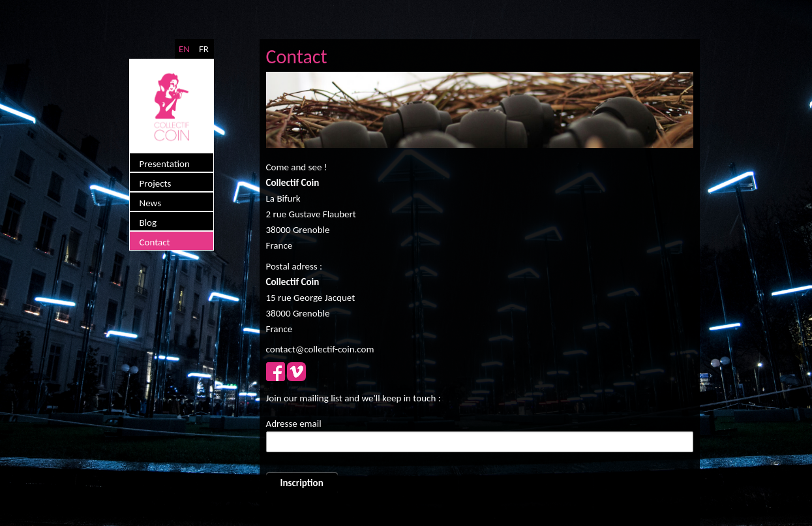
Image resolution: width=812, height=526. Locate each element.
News (151, 203)
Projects (156, 183)
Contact (155, 242)
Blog (148, 223)
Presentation (165, 164)
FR (204, 49)
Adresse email (294, 424)
